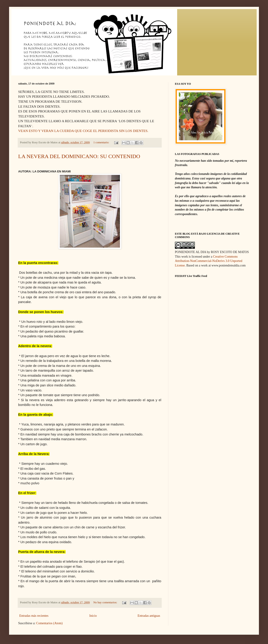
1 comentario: (102, 142)
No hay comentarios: (106, 602)
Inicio (93, 616)
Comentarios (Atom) (49, 623)
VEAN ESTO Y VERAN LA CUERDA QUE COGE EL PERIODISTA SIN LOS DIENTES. (83, 131)
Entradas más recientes (34, 616)
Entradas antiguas (149, 616)
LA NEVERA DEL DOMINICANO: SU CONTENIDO (79, 156)
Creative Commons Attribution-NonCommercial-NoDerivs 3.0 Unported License (209, 261)
